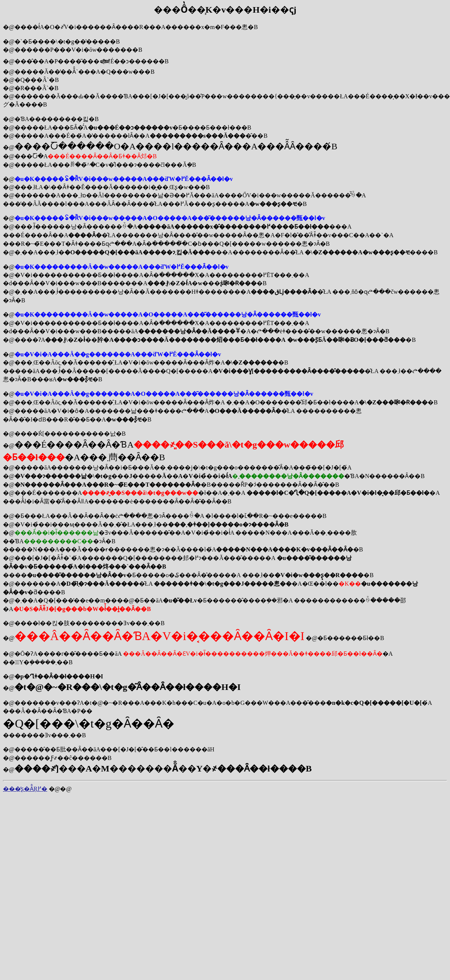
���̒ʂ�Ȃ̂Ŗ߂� (25, 789)
